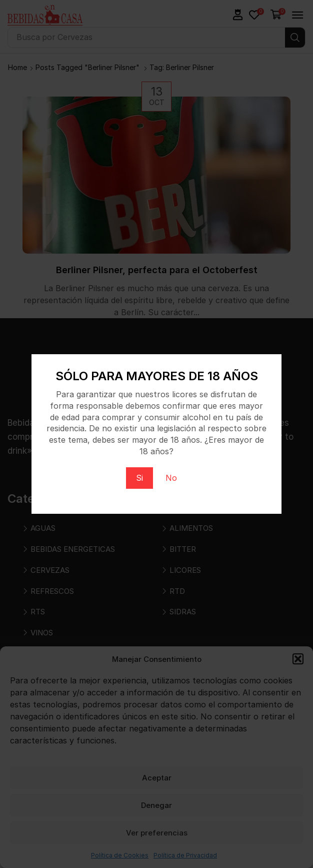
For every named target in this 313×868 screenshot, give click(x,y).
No (171, 478)
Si (139, 478)
